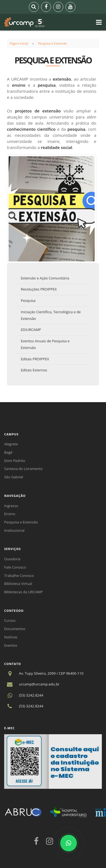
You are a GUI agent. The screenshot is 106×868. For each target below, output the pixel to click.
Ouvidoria (12, 559)
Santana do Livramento (23, 469)
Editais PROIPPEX (35, 359)
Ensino (10, 514)
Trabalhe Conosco (19, 576)
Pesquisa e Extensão (52, 43)
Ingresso (11, 506)
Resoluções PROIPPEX (39, 289)
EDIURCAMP (31, 330)
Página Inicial (19, 43)
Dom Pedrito (15, 461)
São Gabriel (14, 477)
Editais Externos (34, 370)
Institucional (14, 530)
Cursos (10, 620)
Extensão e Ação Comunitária (45, 278)
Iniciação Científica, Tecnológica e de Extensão (51, 315)
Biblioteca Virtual (18, 584)
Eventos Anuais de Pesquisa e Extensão (45, 344)
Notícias (11, 637)
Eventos (11, 645)
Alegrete (11, 444)
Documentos (15, 629)
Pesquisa (28, 301)
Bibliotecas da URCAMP (23, 592)
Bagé (8, 452)
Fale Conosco (15, 567)
